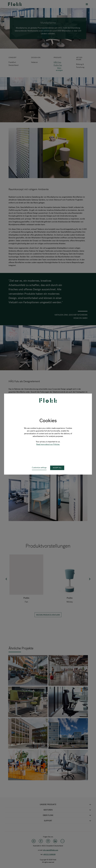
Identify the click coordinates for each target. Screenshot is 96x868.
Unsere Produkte (66, 805)
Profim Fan (58, 65)
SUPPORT (68, 821)
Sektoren (68, 810)
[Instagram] (34, 841)
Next (90, 579)
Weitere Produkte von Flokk (48, 615)
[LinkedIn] (55, 841)
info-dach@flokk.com (51, 850)
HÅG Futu (57, 62)
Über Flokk (67, 815)
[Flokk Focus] (62, 841)
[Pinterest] (48, 841)
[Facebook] (41, 841)
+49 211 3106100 (49, 854)
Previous (6, 579)
